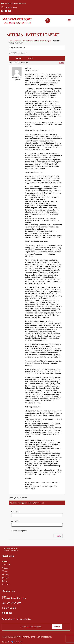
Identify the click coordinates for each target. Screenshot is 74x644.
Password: (15, 521)
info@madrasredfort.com (15, 3)
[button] (69, 21)
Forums (18, 41)
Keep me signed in (20, 531)
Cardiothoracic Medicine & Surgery (37, 41)
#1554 (61, 63)
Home (11, 41)
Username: (16, 511)
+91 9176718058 (11, 7)
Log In (58, 536)
